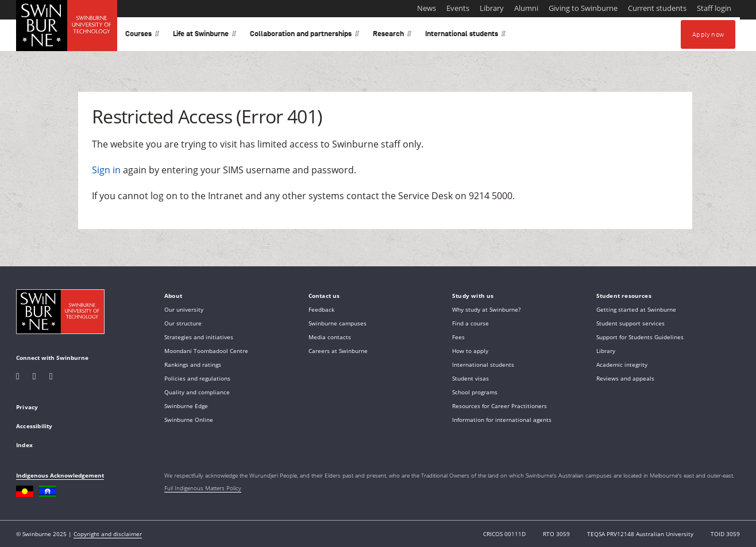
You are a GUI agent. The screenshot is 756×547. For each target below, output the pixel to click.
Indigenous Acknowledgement (60, 475)
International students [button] (465, 36)
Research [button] (392, 36)
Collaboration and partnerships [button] (304, 36)
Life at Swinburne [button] (205, 36)
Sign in (106, 170)
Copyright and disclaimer (108, 534)
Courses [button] (142, 36)
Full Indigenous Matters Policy (203, 488)
